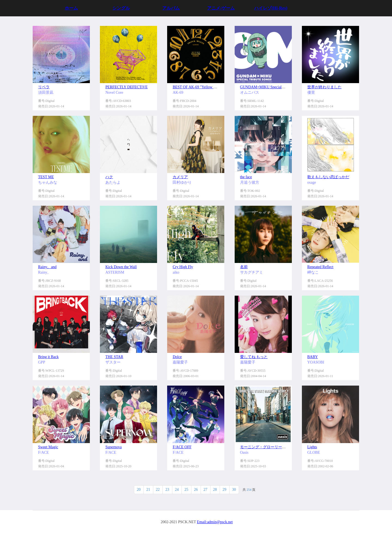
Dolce (177, 357)
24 (177, 490)
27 (206, 490)
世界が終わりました (324, 87)
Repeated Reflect (320, 267)
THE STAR (114, 357)
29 (225, 490)
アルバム (171, 8)
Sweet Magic (48, 447)
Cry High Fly (183, 267)
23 (167, 490)
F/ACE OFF (182, 447)
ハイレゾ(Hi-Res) (271, 8)
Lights (312, 447)
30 (234, 490)
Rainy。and (47, 267)
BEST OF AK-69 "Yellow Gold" (197, 87)
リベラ (44, 87)
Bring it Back (48, 357)
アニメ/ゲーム (221, 8)
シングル (121, 8)
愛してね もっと (254, 357)
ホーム (71, 8)
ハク (109, 177)
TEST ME (46, 177)
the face (246, 177)
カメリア (180, 177)
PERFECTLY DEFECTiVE (126, 87)
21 (148, 490)
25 (186, 490)
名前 (244, 267)
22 (158, 490)
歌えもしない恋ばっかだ (328, 177)
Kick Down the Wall (121, 267)
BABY (313, 357)
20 (139, 490)
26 (196, 490)
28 (215, 490)
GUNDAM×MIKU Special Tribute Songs (272, 87)
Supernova (114, 447)
